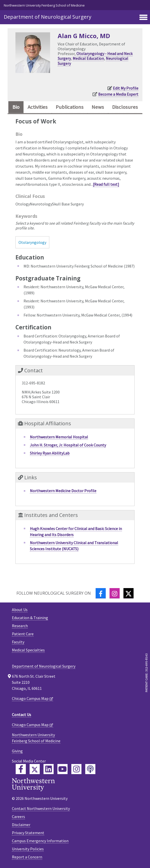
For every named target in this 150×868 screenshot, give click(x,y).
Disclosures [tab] (125, 107)
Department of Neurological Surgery (48, 17)
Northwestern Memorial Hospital (59, 437)
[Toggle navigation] (143, 18)
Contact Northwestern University (41, 808)
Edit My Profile (126, 88)
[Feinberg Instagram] (76, 769)
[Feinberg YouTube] (62, 769)
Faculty (18, 642)
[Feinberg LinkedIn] (49, 769)
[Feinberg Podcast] (90, 769)
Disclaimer (21, 825)
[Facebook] (101, 593)
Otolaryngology (32, 242)
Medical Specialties (28, 650)
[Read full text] (106, 184)
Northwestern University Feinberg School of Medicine (44, 5)
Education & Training (30, 618)
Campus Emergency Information (40, 841)
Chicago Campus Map (30, 698)
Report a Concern (27, 857)
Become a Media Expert (118, 94)
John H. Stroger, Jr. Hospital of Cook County (68, 445)
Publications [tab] (70, 107)
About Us (20, 610)
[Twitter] (128, 593)
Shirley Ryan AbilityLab (50, 453)
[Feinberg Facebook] (21, 769)
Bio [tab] (16, 107)
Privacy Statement (28, 833)
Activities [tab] (38, 107)
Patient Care (23, 634)
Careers (18, 817)
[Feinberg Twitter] (35, 769)
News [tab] (98, 107)
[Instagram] (115, 593)
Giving (17, 751)
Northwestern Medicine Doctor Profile (63, 491)
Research (20, 626)
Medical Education (88, 58)
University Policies (28, 849)
